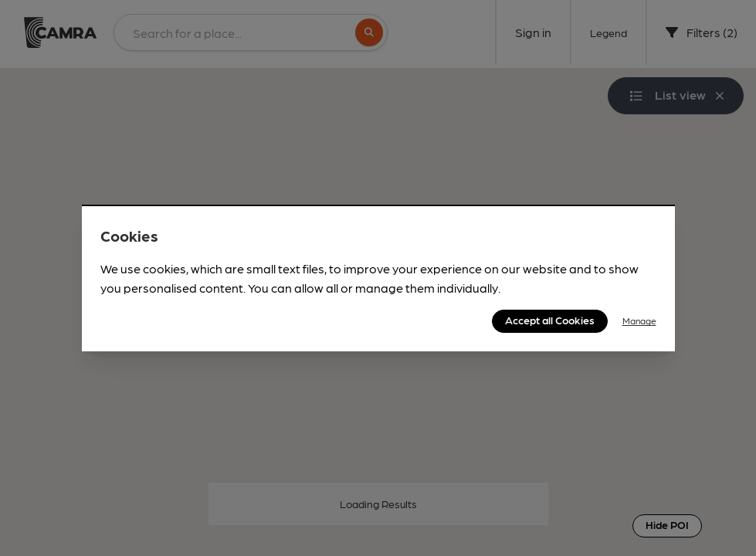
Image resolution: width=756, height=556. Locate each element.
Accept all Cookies (550, 320)
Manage (639, 320)
